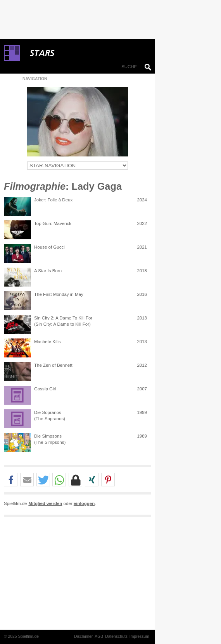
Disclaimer (83, 636)
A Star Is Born (48, 271)
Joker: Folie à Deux (53, 200)
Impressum (139, 636)
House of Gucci (49, 247)
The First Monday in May (59, 294)
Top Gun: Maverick (53, 223)
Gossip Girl (45, 389)
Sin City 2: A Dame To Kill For (63, 318)
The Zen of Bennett (53, 365)
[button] (11, 480)
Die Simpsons (48, 436)
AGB (99, 636)
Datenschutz (116, 636)
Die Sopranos (48, 412)
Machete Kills (47, 342)
